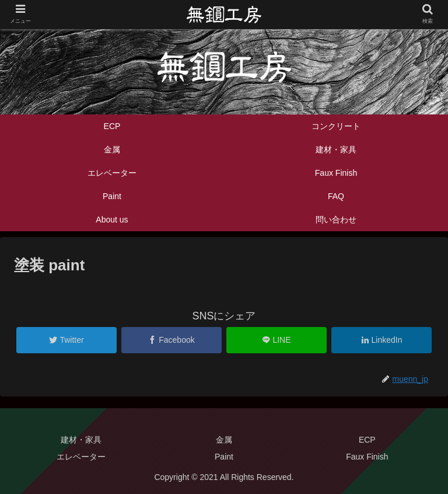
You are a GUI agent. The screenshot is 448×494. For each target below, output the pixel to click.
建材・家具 (81, 440)
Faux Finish (367, 457)
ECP (367, 440)
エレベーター (81, 457)
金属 (224, 440)
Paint (224, 457)
